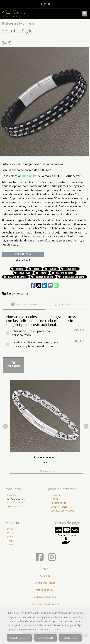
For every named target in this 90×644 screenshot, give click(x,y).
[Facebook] (40, 579)
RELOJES (11, 514)
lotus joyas (25, 292)
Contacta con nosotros (62, 530)
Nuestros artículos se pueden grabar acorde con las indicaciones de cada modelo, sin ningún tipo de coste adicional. (43, 340)
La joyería (56, 514)
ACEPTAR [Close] (70, 638)
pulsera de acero (65, 292)
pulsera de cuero (44, 296)
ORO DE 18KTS (15, 526)
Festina (11, 552)
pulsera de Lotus (17, 296)
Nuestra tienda (58, 522)
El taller (54, 518)
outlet (53, 288)
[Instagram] (52, 579)
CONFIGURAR (19, 638)
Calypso (11, 560)
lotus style (71, 288)
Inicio (45, 588)
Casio (10, 564)
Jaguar (10, 556)
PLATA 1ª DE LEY (16, 522)
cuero (43, 292)
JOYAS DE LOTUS (16, 518)
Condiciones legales (45, 602)
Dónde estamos (59, 526)
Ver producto (47, 490)
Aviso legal (45, 595)
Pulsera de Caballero (74, 296)
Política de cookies (50, 629)
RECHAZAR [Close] (45, 638)
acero (36, 288)
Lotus (10, 548)
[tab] (24, 323)
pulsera (20, 288)
